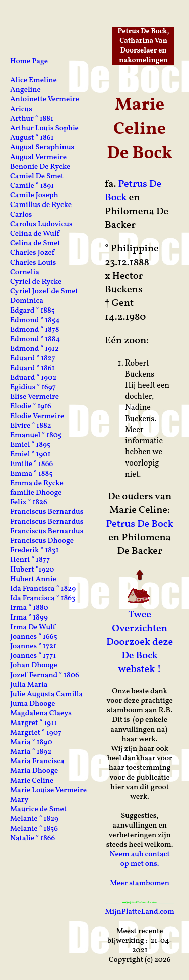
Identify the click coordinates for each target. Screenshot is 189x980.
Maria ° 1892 (31, 752)
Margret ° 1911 (34, 723)
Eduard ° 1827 (33, 359)
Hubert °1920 (32, 570)
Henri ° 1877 (30, 560)
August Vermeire (38, 157)
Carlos (21, 215)
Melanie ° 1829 (34, 819)
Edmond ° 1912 (35, 349)
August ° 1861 (32, 138)
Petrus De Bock (133, 191)
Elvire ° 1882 (31, 426)
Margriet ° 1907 (36, 733)
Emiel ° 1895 (30, 445)
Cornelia (25, 272)
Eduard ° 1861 (33, 368)
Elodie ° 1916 (31, 407)
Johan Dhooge (34, 666)
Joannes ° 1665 (34, 637)
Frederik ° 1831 (35, 551)
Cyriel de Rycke (36, 282)
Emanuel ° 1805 (36, 435)
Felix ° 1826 (29, 503)
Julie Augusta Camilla (46, 694)
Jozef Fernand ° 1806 (45, 675)
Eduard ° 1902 (33, 378)
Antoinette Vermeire (45, 100)
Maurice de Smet (38, 810)
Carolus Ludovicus (41, 224)
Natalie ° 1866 (33, 838)
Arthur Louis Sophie (44, 128)
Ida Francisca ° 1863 (43, 599)
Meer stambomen (140, 883)
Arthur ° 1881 (32, 119)
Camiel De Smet (37, 176)
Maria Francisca (37, 762)
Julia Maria (29, 685)
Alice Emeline (34, 81)
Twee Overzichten (140, 622)
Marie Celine (32, 781)
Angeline (25, 90)
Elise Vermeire (35, 397)
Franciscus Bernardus (47, 512)
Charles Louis (33, 263)
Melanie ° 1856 (34, 829)
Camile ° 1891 (32, 186)
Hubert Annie (33, 579)
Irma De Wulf (33, 627)
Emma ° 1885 (31, 474)
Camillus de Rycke (41, 205)
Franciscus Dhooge (42, 541)
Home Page (29, 61)
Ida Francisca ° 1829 (43, 589)
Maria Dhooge (34, 771)
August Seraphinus (42, 148)
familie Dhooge (36, 493)
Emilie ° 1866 (31, 464)
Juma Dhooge (33, 704)
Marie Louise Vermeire (48, 790)
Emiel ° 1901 (30, 455)
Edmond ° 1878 (35, 330)
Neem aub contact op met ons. (139, 859)
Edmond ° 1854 (35, 320)
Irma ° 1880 (29, 608)
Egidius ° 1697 (33, 388)
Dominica (27, 301)
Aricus (21, 109)
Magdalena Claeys (41, 714)
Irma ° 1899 (29, 618)
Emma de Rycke (37, 483)
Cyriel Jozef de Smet (44, 292)
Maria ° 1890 (31, 742)
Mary (19, 800)
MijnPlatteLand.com (139, 912)
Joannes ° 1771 (33, 656)
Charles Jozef (32, 253)
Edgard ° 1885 (33, 311)
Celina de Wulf (35, 234)
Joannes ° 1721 (33, 647)
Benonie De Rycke (40, 167)
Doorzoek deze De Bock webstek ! (140, 656)
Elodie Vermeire (37, 416)
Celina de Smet (35, 244)
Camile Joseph (34, 196)
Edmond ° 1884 (35, 340)
